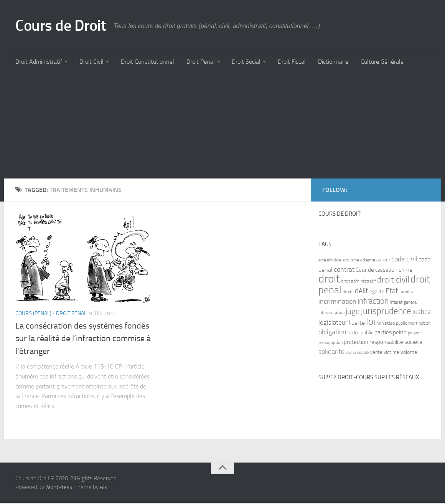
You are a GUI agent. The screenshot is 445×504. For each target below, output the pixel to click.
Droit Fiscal (286, 62)
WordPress (59, 488)
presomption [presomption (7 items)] (330, 344)
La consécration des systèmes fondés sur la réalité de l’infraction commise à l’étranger (83, 340)
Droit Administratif (38, 62)
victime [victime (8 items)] (391, 353)
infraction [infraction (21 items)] (373, 302)
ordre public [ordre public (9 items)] (360, 334)
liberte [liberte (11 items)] (357, 324)
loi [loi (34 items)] (371, 323)
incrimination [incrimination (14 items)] (337, 303)
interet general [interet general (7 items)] (404, 303)
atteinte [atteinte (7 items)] (368, 261)
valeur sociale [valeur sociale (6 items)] (357, 354)
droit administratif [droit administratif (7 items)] (358, 282)
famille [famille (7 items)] (406, 293)
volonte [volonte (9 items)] (409, 353)
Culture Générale (373, 62)
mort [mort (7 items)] (413, 324)
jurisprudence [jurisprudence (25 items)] (386, 312)
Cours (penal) (33, 315)
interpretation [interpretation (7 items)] (331, 314)
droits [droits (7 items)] (348, 293)
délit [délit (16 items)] (362, 292)
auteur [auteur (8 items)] (383, 261)
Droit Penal (196, 62)
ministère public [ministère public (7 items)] (392, 324)
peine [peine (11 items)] (400, 334)
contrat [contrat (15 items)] (344, 271)
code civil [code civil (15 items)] (404, 260)
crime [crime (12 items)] (405, 271)
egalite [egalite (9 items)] (377, 293)
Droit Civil (90, 62)
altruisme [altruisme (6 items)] (351, 261)
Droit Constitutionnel (145, 62)
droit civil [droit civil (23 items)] (393, 281)
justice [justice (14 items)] (422, 313)
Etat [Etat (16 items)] (392, 292)
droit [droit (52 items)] (329, 280)
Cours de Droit (63, 26)
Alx (103, 488)
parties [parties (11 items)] (383, 334)
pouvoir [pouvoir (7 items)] (415, 334)
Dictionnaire (326, 62)
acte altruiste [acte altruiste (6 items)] (330, 261)
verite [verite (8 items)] (376, 353)
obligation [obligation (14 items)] (332, 333)
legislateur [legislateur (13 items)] (333, 324)
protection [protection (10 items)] (356, 343)
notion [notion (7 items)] (424, 324)
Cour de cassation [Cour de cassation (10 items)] (377, 271)
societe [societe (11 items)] (413, 343)
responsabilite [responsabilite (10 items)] (386, 343)
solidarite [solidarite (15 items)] (331, 353)
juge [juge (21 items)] (353, 312)
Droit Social (241, 62)
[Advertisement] (222, 126)
